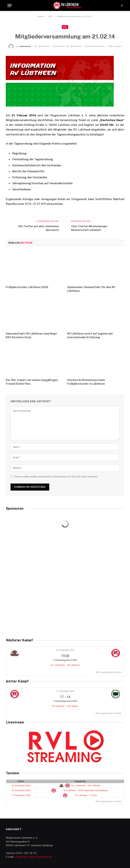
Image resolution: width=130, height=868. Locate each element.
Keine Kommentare (95, 46)
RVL (65, 27)
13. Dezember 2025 (21, 795)
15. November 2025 (65, 691)
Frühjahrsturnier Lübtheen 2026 (27, 287)
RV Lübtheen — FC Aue (80, 795)
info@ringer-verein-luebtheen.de (33, 857)
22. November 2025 (65, 650)
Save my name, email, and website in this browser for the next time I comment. (56, 477)
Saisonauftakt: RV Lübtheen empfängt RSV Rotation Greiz (31, 335)
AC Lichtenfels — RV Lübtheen (65, 665)
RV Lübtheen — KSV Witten (65, 706)
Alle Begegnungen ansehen (109, 672)
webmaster (25, 46)
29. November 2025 (21, 790)
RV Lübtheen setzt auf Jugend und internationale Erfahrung (90, 335)
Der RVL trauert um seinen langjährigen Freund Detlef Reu (32, 382)
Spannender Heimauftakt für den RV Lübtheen (91, 289)
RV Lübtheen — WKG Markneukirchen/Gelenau (80, 790)
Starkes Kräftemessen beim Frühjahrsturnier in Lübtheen (86, 382)
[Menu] (10, 5)
